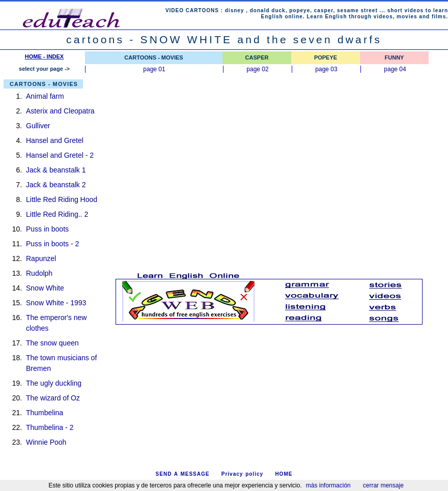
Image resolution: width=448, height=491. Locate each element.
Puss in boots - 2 (52, 244)
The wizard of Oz (53, 398)
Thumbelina (45, 413)
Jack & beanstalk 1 (56, 170)
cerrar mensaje (383, 485)
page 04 (395, 69)
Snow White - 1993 (56, 303)
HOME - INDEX (44, 56)
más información (328, 485)
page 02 (257, 69)
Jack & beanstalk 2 (56, 185)
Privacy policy (242, 474)
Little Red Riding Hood (62, 199)
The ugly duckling (54, 383)
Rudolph (39, 273)
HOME (284, 474)
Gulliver (38, 126)
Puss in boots (47, 229)
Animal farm (45, 96)
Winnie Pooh (46, 442)
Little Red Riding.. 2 (57, 214)
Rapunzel (41, 258)
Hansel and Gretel (55, 140)
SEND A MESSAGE (183, 474)
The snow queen (52, 343)
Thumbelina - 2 (50, 427)
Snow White (45, 288)
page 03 (326, 69)
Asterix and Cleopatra (60, 111)
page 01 (154, 69)
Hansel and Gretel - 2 (60, 155)
